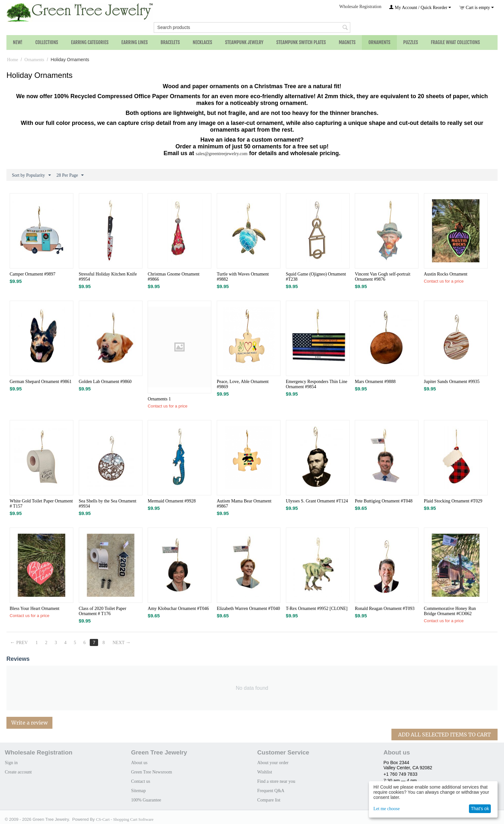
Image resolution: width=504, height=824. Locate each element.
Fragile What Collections (456, 42)
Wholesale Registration (360, 7)
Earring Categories (90, 42)
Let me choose (387, 809)
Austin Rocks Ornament (446, 274)
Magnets (347, 42)
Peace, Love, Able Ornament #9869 (243, 384)
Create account (18, 772)
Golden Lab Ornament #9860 (105, 382)
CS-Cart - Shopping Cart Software (125, 819)
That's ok (480, 809)
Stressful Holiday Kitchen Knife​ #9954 (108, 277)
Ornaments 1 (159, 399)
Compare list (269, 800)
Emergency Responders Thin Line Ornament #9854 (317, 384)
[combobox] (252, 28)
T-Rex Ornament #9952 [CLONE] (317, 609)
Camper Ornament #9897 (32, 274)
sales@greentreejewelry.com (222, 154)
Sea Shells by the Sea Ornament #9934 (108, 504)
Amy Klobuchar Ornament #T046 (178, 609)
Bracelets (170, 42)
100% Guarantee (146, 800)
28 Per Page (70, 175)
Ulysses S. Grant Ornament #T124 (317, 501)
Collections (47, 42)
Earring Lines (134, 42)
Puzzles (411, 42)
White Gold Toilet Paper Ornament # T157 (41, 504)
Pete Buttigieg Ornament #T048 (384, 501)
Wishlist (265, 772)
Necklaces (202, 42)
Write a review (29, 723)
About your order (273, 763)
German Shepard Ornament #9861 (41, 382)
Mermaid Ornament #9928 (172, 501)
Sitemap (138, 791)
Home (13, 60)
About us (139, 763)
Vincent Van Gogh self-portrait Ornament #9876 (383, 277)
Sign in (11, 763)
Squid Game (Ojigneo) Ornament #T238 (316, 277)
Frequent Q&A (271, 791)
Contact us (141, 781)
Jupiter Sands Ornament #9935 (452, 382)
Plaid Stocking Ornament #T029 (453, 501)
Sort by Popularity (31, 175)
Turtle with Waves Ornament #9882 (243, 277)
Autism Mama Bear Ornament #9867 (244, 504)
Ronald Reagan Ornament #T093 (385, 609)
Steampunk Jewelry (244, 42)
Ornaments (379, 42)
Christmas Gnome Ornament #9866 (174, 277)
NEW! (18, 42)
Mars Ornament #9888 (375, 382)
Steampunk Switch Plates (301, 42)
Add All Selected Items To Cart (444, 735)
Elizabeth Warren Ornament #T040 (248, 609)
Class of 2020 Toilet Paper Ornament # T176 (103, 611)
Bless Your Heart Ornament (35, 609)
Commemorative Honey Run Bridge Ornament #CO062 (450, 611)
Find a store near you (276, 781)
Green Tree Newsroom (151, 772)
